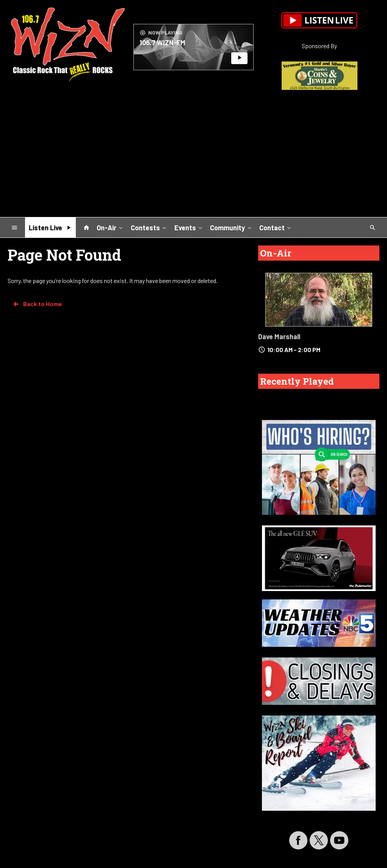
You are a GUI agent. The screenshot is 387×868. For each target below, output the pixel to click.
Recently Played (297, 381)
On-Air (110, 227)
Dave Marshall (279, 337)
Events (189, 227)
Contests (149, 227)
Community (231, 227)
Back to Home (37, 304)
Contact (276, 227)
